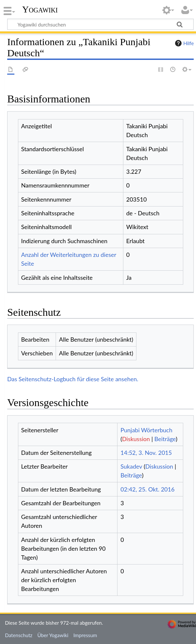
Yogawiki (40, 9)
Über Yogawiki (53, 635)
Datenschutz (19, 635)
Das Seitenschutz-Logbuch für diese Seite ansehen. (73, 379)
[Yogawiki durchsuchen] (100, 24)
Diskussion (136, 439)
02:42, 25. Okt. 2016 (147, 489)
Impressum (85, 635)
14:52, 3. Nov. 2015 (146, 453)
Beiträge (165, 439)
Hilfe (184, 43)
